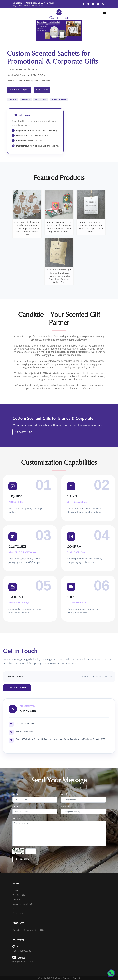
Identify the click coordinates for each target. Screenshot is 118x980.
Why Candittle (19, 895)
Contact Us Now (23, 432)
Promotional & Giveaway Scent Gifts (28, 930)
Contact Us (42, 90)
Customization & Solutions (24, 904)
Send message (23, 859)
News (15, 909)
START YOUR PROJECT (19, 90)
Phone (15, 806)
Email (64, 794)
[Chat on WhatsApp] (111, 973)
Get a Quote (18, 913)
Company (66, 806)
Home (15, 890)
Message (17, 818)
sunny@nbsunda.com (23, 962)
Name (15, 794)
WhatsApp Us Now (17, 688)
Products (16, 899)
